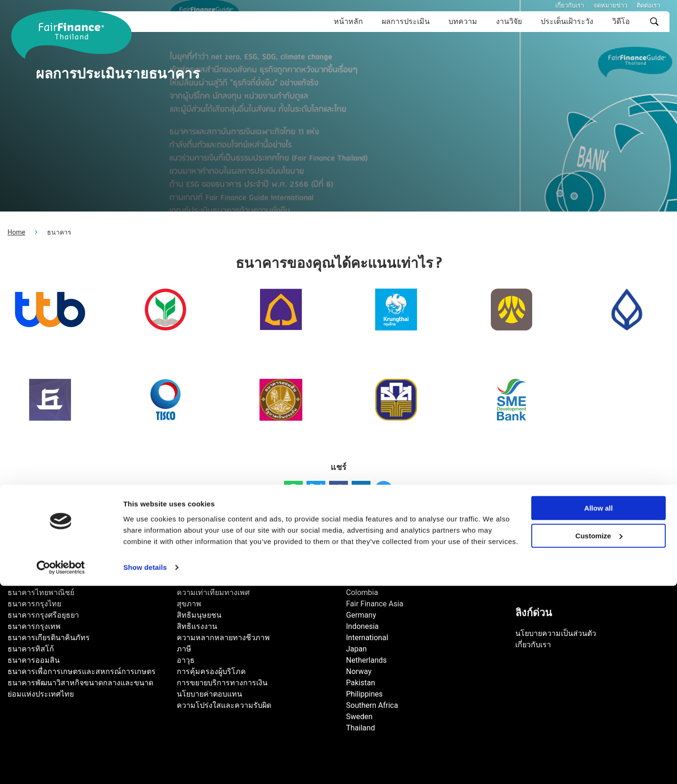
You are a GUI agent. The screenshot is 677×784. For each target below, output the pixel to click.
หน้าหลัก (348, 21)
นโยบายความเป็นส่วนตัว (556, 633)
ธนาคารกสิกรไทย (37, 581)
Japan (356, 649)
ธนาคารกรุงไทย (34, 604)
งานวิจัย (509, 21)
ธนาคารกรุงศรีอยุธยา (43, 615)
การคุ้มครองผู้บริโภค (211, 671)
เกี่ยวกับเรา (570, 5)
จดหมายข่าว (610, 5)
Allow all (599, 706)
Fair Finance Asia (375, 604)
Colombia (362, 592)
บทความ (463, 21)
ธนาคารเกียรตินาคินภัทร (49, 638)
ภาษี (184, 649)
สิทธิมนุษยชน (199, 615)
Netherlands (366, 660)
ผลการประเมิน (406, 21)
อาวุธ (186, 660)
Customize (599, 734)
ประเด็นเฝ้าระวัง (567, 21)
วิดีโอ (621, 21)
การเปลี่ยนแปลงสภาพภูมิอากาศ (229, 570)
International (367, 638)
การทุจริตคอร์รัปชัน (209, 581)
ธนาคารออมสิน (34, 660)
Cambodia (363, 581)
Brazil (355, 570)
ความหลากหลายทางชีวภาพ (223, 638)
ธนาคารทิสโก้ (31, 649)
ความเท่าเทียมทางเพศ (213, 592)
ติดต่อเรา (648, 5)
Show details (145, 765)
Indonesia (362, 626)
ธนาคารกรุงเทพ (34, 626)
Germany (361, 615)
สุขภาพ (189, 604)
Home (16, 232)
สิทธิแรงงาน (197, 626)
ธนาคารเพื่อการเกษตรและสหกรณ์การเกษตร (82, 671)
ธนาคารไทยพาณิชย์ (41, 592)
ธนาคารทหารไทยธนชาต (49, 570)
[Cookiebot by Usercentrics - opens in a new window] (61, 766)
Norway (359, 671)
